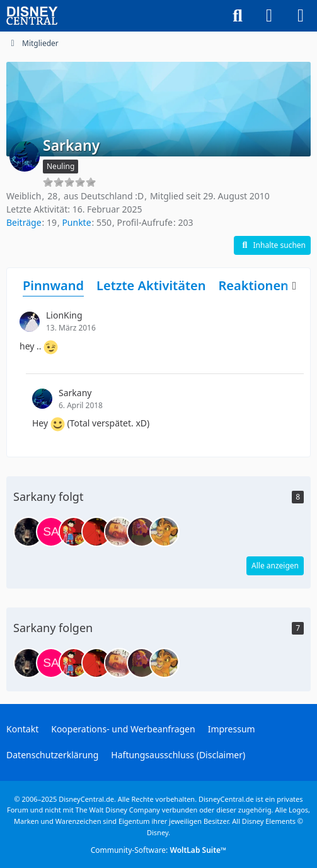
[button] (272, 245)
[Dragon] (96, 532)
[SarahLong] (51, 532)
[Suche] (238, 16)
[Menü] (301, 16)
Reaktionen (253, 285)
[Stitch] (119, 532)
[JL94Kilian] (74, 532)
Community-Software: (159, 850)
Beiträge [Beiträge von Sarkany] (24, 222)
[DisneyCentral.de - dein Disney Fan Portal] (32, 16)
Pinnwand (53, 285)
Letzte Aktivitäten (151, 285)
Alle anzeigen (275, 566)
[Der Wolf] (28, 532)
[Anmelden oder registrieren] (269, 16)
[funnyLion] (142, 532)
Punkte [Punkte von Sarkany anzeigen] (76, 222)
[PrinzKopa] (164, 532)
